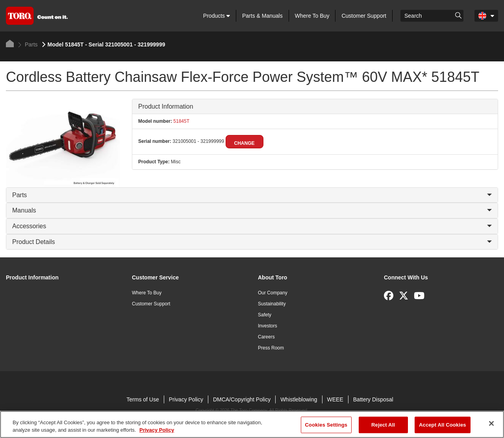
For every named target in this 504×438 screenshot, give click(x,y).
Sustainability (272, 304)
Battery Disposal (373, 399)
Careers (266, 337)
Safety (265, 315)
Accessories (252, 226)
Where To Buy (312, 16)
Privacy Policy (186, 399)
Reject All (383, 425)
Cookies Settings (326, 425)
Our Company (273, 293)
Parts (28, 44)
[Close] (491, 423)
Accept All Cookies (443, 425)
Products (217, 16)
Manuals (252, 210)
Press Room (271, 348)
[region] (252, 424)
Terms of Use (143, 399)
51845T (181, 121)
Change (245, 143)
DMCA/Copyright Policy (242, 399)
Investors (268, 326)
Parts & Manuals (262, 16)
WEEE (335, 399)
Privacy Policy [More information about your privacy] (157, 430)
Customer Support (364, 16)
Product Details (252, 242)
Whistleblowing (299, 399)
